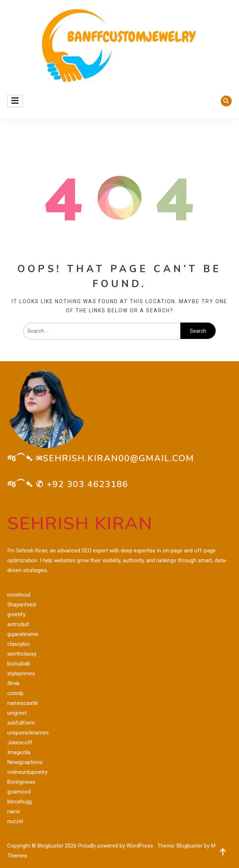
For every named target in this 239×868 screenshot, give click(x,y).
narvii (13, 811)
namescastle (23, 703)
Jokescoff (20, 742)
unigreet (17, 713)
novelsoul (19, 595)
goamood (19, 792)
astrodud (18, 624)
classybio (19, 644)
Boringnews (21, 782)
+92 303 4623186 (87, 484)
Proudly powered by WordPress (116, 846)
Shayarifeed (21, 605)
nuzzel (15, 821)
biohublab (19, 664)
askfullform (21, 723)
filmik (13, 683)
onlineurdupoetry (27, 772)
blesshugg (19, 802)
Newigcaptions (25, 762)
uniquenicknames (28, 733)
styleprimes (21, 674)
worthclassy (22, 654)
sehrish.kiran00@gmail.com (119, 458)
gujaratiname (23, 634)
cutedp (15, 693)
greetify (16, 614)
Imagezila (19, 752)
